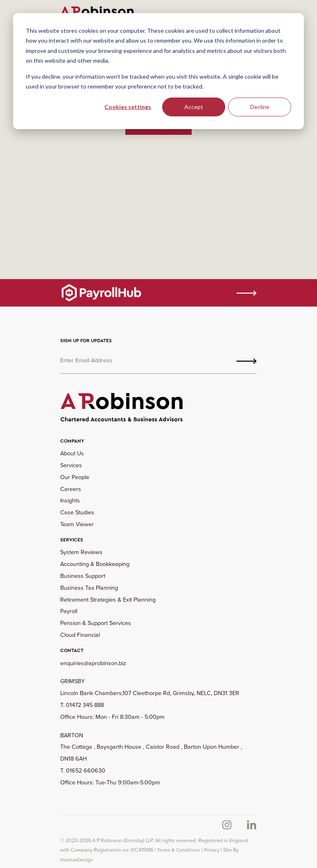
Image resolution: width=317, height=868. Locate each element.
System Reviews (81, 552)
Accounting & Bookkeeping (95, 564)
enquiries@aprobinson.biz (93, 663)
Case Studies (77, 512)
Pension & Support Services (96, 623)
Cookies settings (128, 107)
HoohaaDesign (77, 860)
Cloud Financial (80, 635)
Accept (194, 107)
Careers (71, 489)
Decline (260, 107)
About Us (72, 453)
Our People (75, 477)
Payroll (69, 611)
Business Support (83, 576)
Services (71, 465)
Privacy (212, 850)
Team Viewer (77, 524)
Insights (70, 500)
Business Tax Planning (89, 588)
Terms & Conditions (179, 850)
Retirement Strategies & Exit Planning (108, 600)
